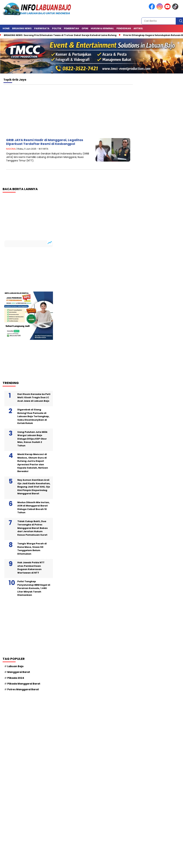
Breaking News (22, 28)
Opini (85, 28)
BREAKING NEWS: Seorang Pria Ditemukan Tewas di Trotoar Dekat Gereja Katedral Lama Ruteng (60, 35)
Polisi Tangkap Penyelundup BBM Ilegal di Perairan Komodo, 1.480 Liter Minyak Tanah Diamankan (34, 588)
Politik (57, 28)
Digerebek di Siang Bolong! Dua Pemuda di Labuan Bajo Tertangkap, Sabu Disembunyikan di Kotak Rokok (33, 416)
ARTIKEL (138, 28)
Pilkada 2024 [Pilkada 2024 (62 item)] (16, 678)
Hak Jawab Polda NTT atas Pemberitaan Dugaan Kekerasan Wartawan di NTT (31, 568)
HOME (6, 28)
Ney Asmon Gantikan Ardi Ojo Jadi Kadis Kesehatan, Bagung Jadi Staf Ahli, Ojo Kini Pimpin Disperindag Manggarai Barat (34, 487)
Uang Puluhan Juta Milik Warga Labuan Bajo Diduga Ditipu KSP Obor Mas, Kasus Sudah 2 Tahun (32, 439)
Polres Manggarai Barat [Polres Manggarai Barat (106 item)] (23, 689)
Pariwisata (42, 28)
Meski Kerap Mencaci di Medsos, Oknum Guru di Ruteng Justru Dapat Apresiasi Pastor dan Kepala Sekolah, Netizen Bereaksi (33, 463)
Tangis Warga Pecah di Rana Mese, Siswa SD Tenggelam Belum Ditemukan (32, 549)
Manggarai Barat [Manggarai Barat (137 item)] (19, 672)
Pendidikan (124, 28)
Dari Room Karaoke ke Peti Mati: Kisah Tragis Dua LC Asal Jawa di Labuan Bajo (34, 398)
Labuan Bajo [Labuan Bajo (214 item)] (15, 666)
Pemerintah (71, 28)
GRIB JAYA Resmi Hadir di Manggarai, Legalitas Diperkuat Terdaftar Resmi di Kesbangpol (45, 142)
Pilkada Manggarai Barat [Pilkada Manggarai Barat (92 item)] (24, 684)
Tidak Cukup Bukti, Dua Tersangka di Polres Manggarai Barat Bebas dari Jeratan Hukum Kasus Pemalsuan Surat (33, 528)
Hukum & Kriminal (102, 28)
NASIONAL (11, 149)
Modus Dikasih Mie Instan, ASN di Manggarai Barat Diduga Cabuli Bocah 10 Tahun (34, 507)
